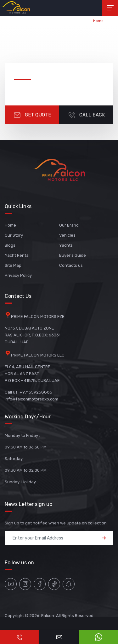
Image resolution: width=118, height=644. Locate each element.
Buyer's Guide (73, 255)
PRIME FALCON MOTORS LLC (38, 355)
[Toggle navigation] (110, 8)
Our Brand (69, 225)
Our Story (14, 235)
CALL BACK (86, 115)
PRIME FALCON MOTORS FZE (38, 317)
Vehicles (67, 235)
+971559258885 (36, 392)
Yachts (66, 245)
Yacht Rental (17, 255)
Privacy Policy (18, 275)
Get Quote (32, 115)
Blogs (10, 245)
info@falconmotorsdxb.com (31, 399)
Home (98, 21)
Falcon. (48, 616)
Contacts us (71, 265)
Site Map (13, 265)
